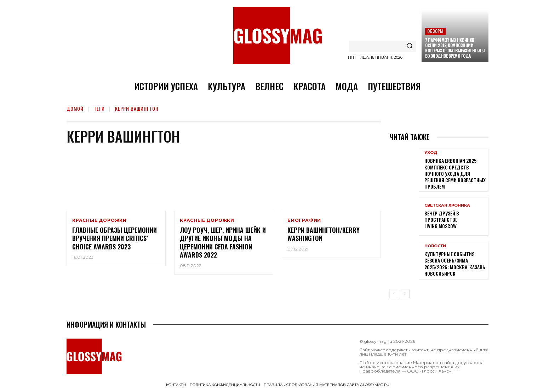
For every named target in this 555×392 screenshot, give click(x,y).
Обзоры (435, 31)
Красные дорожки (99, 220)
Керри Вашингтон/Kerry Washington (324, 234)
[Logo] (277, 35)
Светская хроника (447, 205)
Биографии (304, 220)
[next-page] (405, 294)
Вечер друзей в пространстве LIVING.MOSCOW (442, 220)
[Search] (410, 46)
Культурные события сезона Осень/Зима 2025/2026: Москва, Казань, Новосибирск (455, 264)
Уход (431, 153)
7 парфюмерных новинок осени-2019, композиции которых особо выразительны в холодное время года (455, 48)
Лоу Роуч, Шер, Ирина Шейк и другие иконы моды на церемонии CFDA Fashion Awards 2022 (223, 242)
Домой (75, 108)
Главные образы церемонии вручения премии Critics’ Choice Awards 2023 (115, 238)
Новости (435, 246)
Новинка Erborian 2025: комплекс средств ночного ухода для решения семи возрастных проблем (455, 173)
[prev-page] (394, 294)
